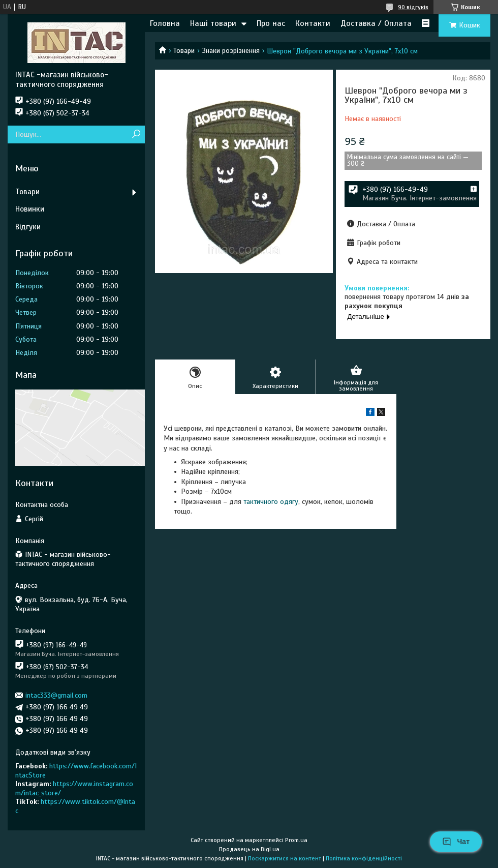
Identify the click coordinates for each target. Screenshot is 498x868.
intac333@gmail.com (56, 695)
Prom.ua (296, 840)
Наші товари (213, 23)
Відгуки (28, 227)
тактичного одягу (271, 502)
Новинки (30, 209)
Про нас (271, 23)
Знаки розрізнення (231, 51)
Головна (165, 23)
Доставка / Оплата (376, 23)
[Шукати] (136, 134)
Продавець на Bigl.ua (249, 849)
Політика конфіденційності (364, 858)
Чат (456, 842)
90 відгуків (413, 7)
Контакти (313, 23)
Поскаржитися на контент (285, 858)
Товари (184, 51)
